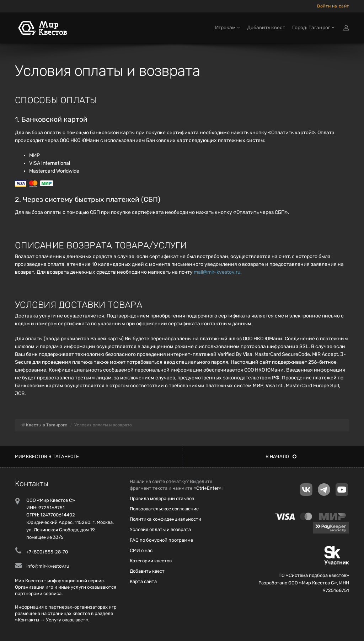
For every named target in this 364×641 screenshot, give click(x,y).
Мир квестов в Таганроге (47, 456)
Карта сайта (143, 581)
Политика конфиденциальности (165, 519)
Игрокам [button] (227, 28)
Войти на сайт (333, 6)
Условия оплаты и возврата (160, 529)
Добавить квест (266, 28)
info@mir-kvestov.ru (48, 566)
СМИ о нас (141, 550)
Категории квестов (151, 561)
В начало (281, 456)
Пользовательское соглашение (164, 509)
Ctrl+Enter (207, 488)
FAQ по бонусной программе (161, 540)
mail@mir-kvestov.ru (217, 272)
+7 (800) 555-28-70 (47, 552)
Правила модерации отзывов (162, 498)
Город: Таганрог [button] (313, 28)
